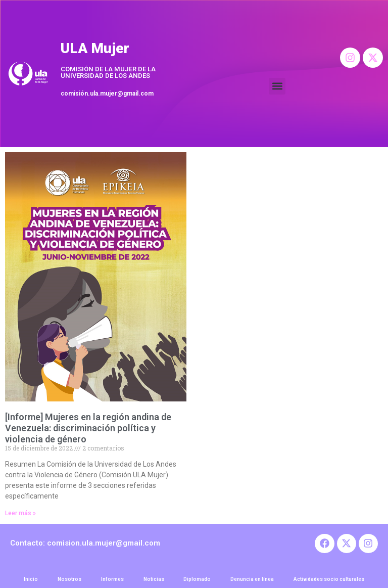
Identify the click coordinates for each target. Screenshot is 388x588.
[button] (277, 86)
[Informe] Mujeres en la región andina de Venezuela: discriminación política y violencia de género (88, 428)
